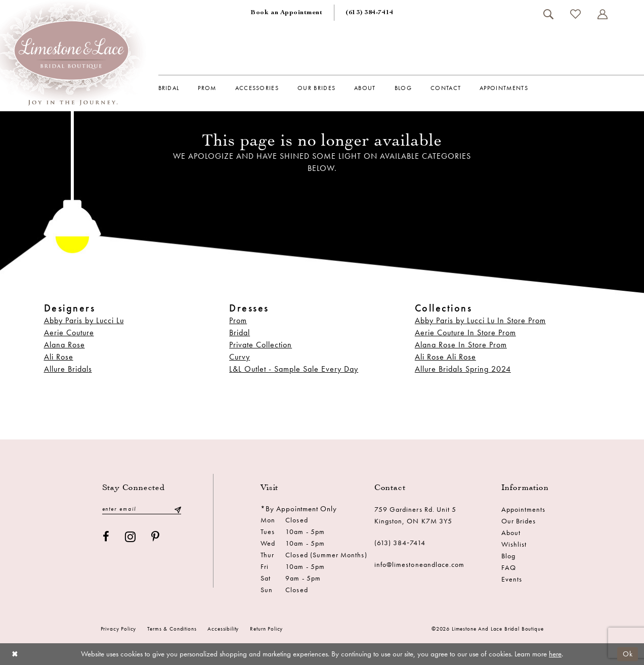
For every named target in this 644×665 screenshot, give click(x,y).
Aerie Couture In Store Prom (465, 332)
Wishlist (514, 544)
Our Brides (519, 521)
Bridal (240, 332)
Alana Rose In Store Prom (461, 345)
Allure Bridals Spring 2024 (463, 369)
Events (512, 579)
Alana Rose (65, 345)
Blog (508, 556)
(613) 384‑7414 (400, 543)
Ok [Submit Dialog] (628, 654)
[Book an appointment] (286, 13)
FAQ (509, 567)
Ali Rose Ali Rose (445, 357)
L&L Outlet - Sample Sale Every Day (294, 369)
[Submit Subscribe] (177, 509)
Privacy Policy (119, 629)
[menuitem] (286, 13)
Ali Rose (59, 357)
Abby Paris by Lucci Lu (84, 320)
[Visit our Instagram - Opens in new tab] (131, 537)
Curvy (240, 357)
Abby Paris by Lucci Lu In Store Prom (480, 320)
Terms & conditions (172, 629)
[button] (603, 14)
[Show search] (549, 14)
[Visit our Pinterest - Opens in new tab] (156, 537)
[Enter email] (142, 509)
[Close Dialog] (15, 654)
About (511, 533)
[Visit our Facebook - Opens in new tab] (106, 537)
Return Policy (266, 629)
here (555, 654)
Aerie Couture (69, 332)
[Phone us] (369, 13)
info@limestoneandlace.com (420, 564)
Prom (238, 320)
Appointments (524, 509)
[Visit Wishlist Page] (576, 14)
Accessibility (223, 629)
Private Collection (261, 345)
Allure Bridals (68, 369)
